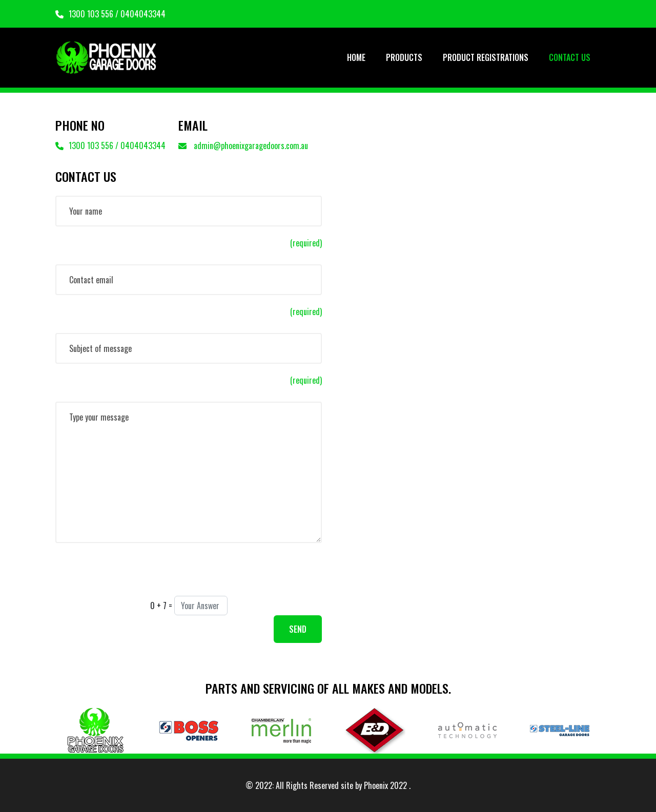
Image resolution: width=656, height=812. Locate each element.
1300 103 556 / (88, 14)
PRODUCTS (404, 57)
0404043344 (143, 14)
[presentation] (133, 576)
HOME (356, 57)
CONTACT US (570, 57)
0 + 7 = (161, 606)
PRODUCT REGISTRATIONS (486, 57)
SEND (298, 629)
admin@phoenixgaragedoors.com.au (243, 145)
